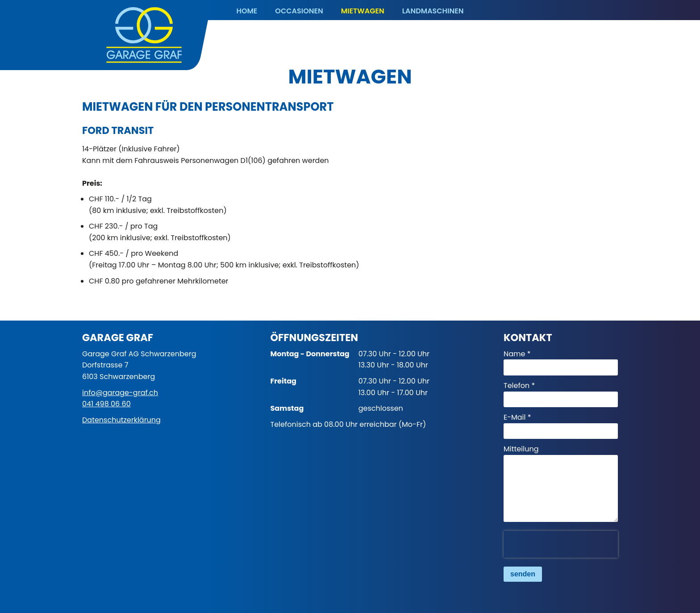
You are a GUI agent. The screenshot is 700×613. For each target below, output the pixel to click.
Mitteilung (521, 449)
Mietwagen (363, 11)
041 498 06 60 (106, 404)
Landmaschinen (433, 11)
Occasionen (299, 11)
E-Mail (515, 417)
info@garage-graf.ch (120, 393)
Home (247, 11)
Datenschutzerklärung (121, 420)
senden (523, 574)
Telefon (517, 386)
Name (514, 354)
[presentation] (561, 544)
